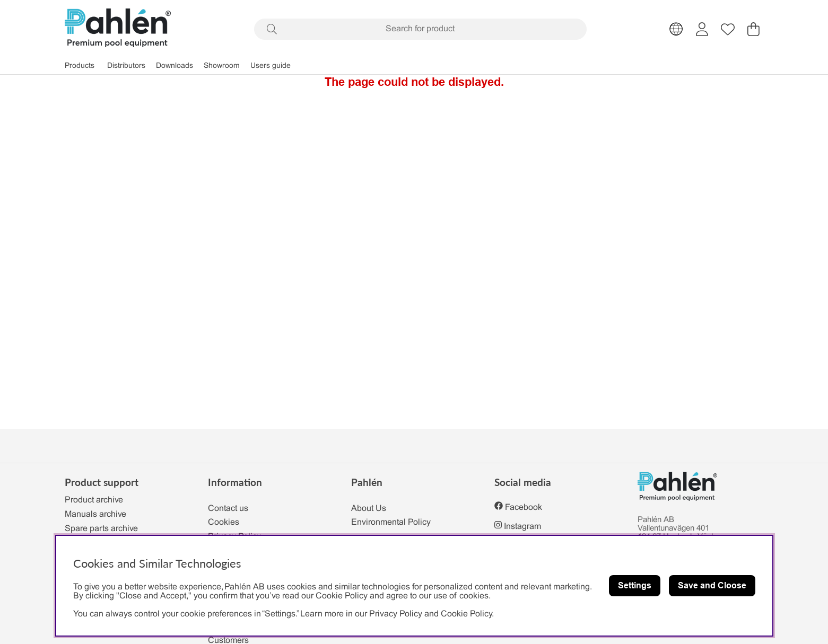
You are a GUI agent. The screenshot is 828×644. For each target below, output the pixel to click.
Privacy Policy (396, 614)
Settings (635, 585)
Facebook (524, 508)
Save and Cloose (712, 585)
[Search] (420, 29)
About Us (369, 509)
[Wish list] (728, 29)
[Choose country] (676, 29)
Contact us (228, 509)
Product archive (94, 500)
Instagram (522, 527)
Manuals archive (95, 514)
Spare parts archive (101, 529)
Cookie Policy (466, 614)
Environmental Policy (391, 522)
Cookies (224, 522)
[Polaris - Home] (118, 29)
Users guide (271, 66)
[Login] (702, 29)
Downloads (175, 66)
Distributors (126, 66)
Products (80, 66)
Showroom (222, 66)
